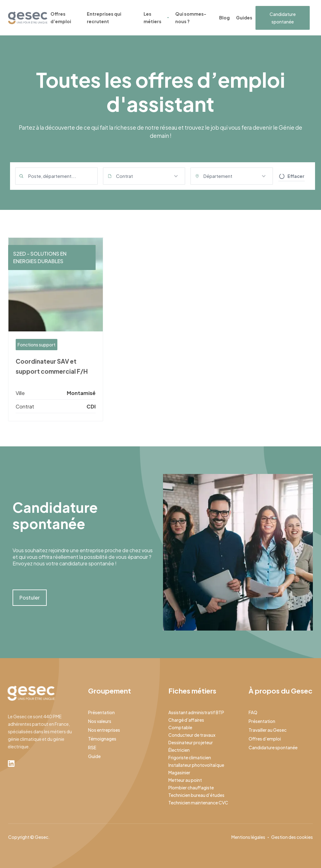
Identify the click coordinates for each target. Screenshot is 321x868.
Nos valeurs (100, 721)
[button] (144, 176)
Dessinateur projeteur (191, 742)
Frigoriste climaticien (190, 757)
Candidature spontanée (283, 18)
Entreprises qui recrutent (104, 18)
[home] (28, 18)
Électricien (179, 750)
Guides (244, 18)
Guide (94, 756)
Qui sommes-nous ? (191, 18)
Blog (224, 18)
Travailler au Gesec (268, 730)
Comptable (180, 727)
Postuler (30, 598)
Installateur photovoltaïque (196, 765)
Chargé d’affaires (186, 720)
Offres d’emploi (61, 18)
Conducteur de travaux (192, 735)
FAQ (253, 712)
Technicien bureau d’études (196, 795)
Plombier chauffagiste (191, 787)
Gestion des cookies (292, 837)
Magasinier (179, 772)
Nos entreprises (104, 730)
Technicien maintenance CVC (198, 803)
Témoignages (102, 739)
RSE (92, 747)
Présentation (101, 712)
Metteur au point (185, 780)
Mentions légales (248, 837)
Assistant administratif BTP (196, 712)
